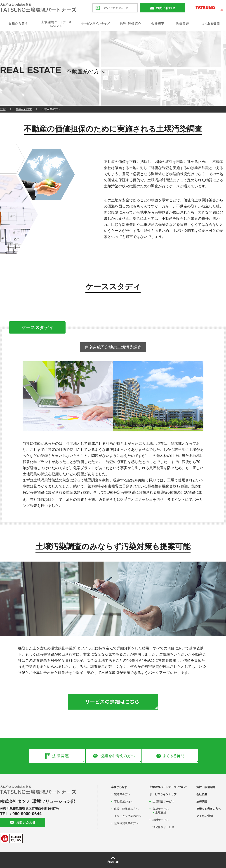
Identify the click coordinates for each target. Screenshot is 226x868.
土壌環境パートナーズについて (168, 787)
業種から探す (24, 109)
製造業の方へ (122, 794)
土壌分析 (161, 813)
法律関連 (202, 802)
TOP (3, 109)
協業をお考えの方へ (209, 809)
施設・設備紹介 (206, 787)
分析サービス (161, 809)
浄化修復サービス (163, 827)
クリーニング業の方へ (128, 816)
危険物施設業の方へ (126, 823)
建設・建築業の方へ (126, 809)
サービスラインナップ (163, 794)
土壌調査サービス (163, 802)
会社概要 (202, 794)
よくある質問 (205, 816)
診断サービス (161, 820)
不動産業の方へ (124, 802)
